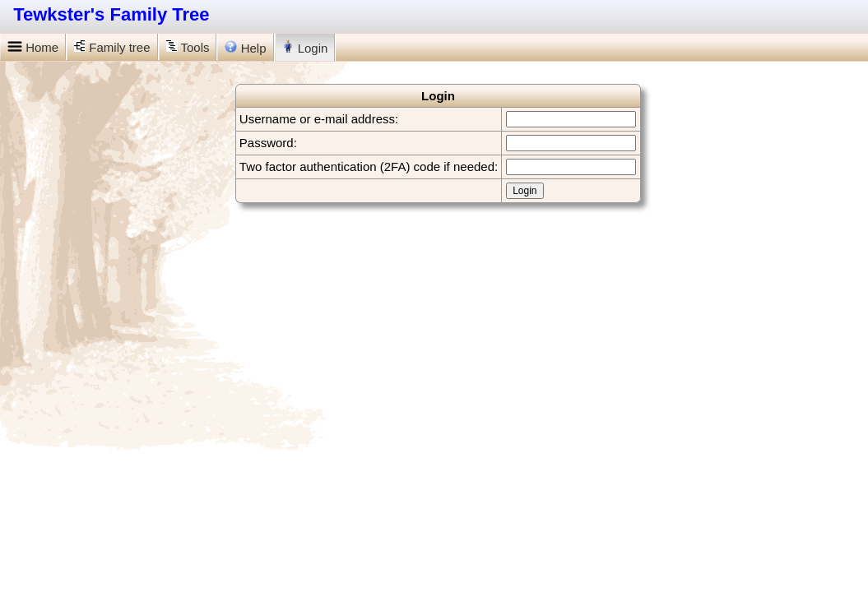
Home (33, 47)
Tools (188, 47)
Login (305, 48)
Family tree (112, 47)
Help (245, 48)
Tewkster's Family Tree (111, 14)
